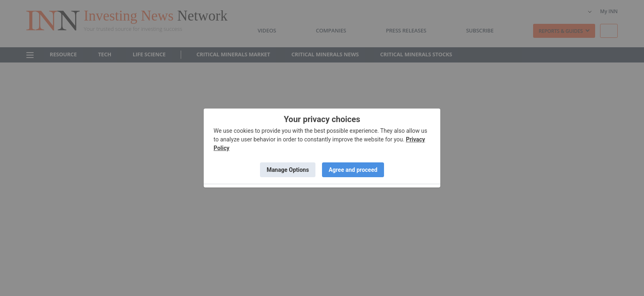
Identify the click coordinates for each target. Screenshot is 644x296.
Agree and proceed (353, 170)
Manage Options (288, 170)
